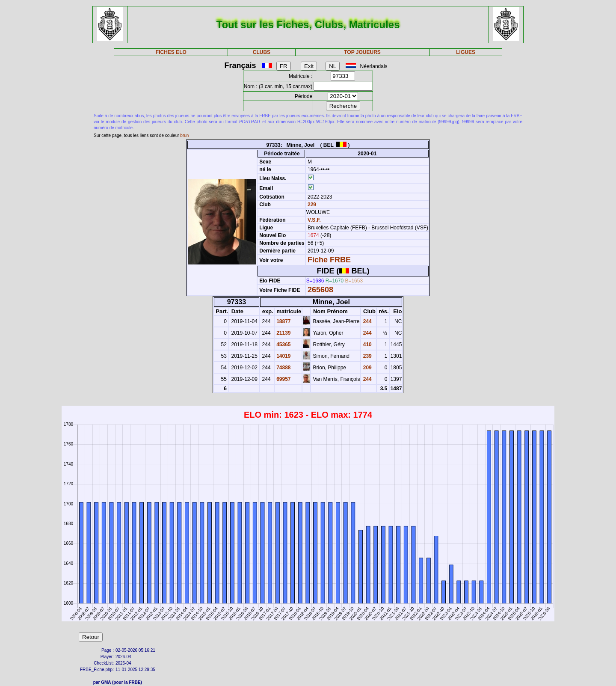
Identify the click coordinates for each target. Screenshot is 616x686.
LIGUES (466, 52)
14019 (283, 356)
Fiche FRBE (329, 260)
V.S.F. (314, 220)
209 (366, 368)
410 (366, 344)
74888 (283, 368)
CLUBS (262, 52)
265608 (320, 290)
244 (366, 321)
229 (311, 205)
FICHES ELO (171, 52)
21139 (283, 333)
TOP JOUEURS (362, 52)
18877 (283, 321)
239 (366, 356)
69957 (283, 379)
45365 (283, 344)
